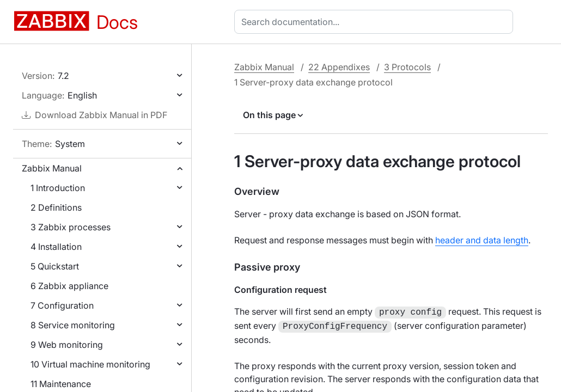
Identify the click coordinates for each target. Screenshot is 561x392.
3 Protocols (407, 67)
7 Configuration (62, 305)
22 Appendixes (339, 67)
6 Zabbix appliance (69, 286)
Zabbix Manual (52, 168)
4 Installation (56, 247)
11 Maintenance (61, 384)
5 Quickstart (55, 266)
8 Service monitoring (73, 325)
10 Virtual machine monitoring (90, 364)
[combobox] (376, 22)
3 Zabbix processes (71, 227)
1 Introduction (58, 188)
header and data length (482, 240)
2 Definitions (56, 207)
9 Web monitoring (67, 345)
